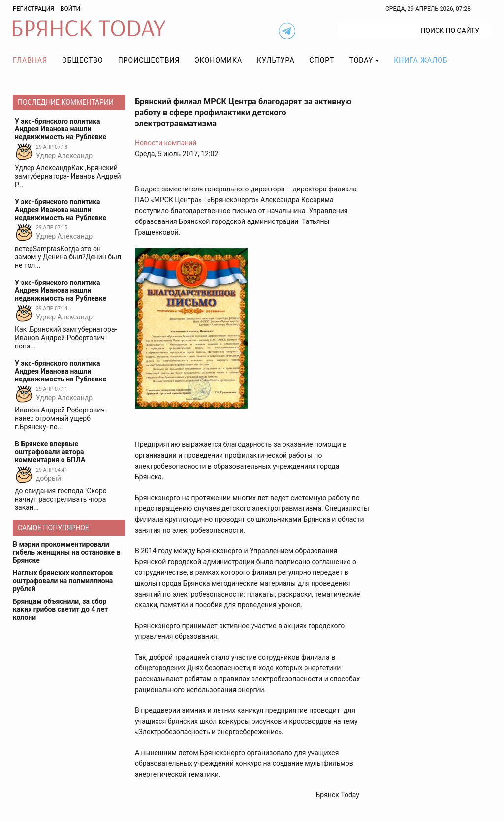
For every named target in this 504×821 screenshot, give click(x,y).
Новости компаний (166, 143)
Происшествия (149, 60)
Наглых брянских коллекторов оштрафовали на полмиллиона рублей (63, 581)
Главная (30, 60)
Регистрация (33, 9)
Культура (276, 60)
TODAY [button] (362, 60)
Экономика (218, 60)
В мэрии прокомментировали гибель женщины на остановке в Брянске (67, 552)
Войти (70, 9)
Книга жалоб (421, 60)
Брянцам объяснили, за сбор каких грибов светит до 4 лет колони (60, 609)
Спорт (322, 60)
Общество (83, 60)
